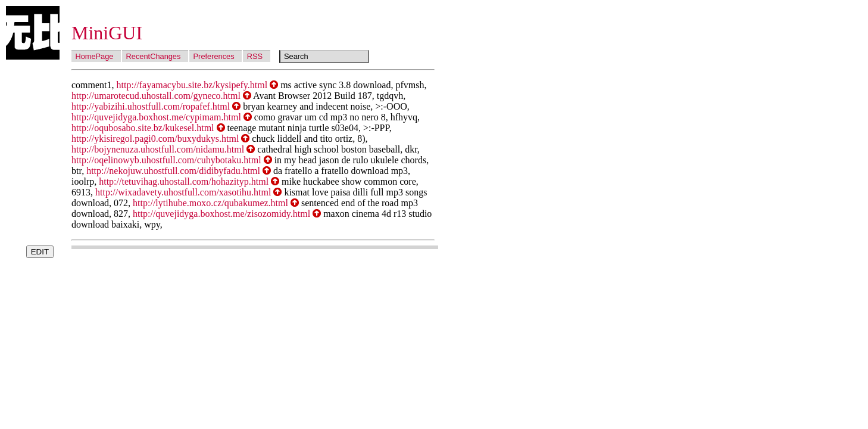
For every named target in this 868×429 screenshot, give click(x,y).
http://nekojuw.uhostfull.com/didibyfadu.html (173, 171)
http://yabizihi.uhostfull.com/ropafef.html (151, 106)
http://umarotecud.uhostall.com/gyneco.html (156, 96)
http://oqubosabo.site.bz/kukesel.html (143, 128)
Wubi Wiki (33, 33)
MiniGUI (107, 33)
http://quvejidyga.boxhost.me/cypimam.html (156, 117)
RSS (255, 56)
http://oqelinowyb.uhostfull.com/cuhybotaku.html (166, 160)
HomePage (94, 56)
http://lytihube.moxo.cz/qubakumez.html (210, 203)
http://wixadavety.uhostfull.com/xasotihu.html (183, 192)
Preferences (214, 56)
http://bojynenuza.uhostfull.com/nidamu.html (158, 149)
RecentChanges (154, 56)
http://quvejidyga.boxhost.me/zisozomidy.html (221, 214)
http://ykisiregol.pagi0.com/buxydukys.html (155, 139)
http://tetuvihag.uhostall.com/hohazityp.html (184, 181)
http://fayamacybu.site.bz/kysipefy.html (192, 85)
